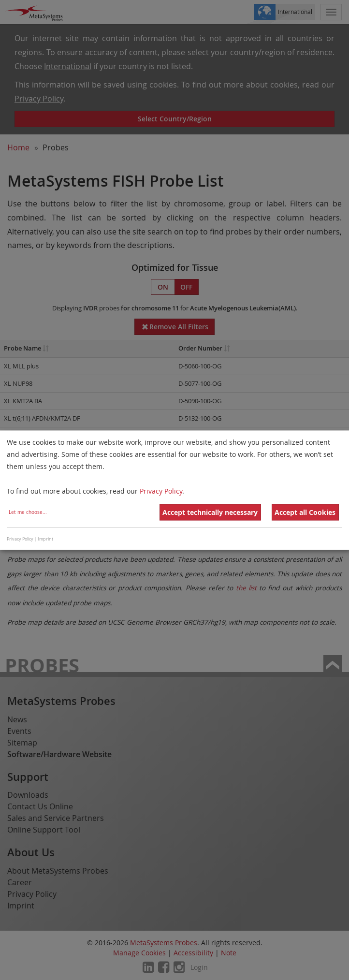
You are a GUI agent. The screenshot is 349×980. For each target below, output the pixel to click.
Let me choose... (28, 512)
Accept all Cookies (305, 512)
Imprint (45, 540)
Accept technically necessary (210, 512)
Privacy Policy (161, 491)
